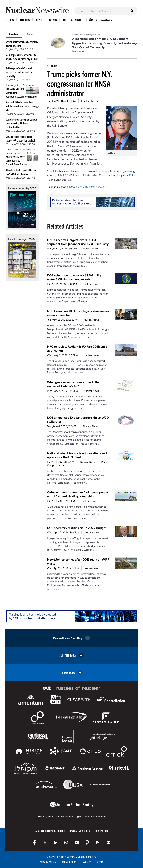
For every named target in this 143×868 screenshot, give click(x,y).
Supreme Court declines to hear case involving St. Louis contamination (21, 123)
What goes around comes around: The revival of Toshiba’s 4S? (73, 384)
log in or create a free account (88, 187)
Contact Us (102, 831)
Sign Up (39, 20)
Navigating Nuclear (80, 831)
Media (100, 862)
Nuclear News (89, 101)
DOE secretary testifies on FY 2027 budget (77, 528)
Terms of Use (69, 862)
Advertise (77, 20)
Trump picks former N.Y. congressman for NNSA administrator (80, 83)
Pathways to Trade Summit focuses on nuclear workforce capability (20, 72)
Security (52, 66)
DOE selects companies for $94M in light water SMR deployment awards (75, 277)
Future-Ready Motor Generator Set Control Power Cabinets (17, 160)
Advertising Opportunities (50, 831)
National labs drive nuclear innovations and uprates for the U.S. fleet (77, 455)
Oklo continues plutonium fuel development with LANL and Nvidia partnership (78, 494)
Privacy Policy (48, 862)
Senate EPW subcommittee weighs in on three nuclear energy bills (22, 106)
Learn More (78, 51)
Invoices (87, 862)
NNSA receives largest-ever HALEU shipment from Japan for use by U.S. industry (78, 242)
